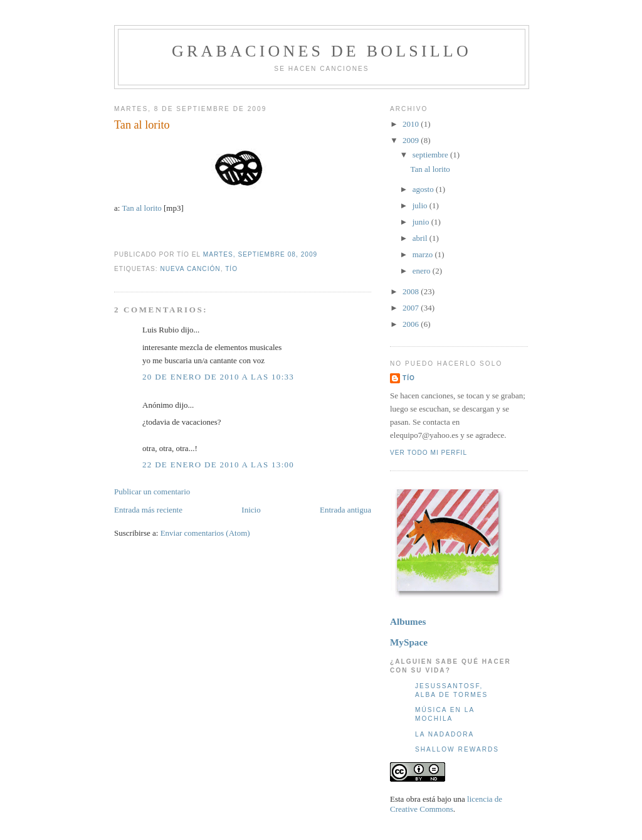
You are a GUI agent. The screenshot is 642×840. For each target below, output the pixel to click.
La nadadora (445, 734)
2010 (412, 124)
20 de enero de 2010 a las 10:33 (218, 377)
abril (421, 238)
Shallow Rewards (457, 749)
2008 (412, 291)
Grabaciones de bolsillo (322, 51)
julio (421, 205)
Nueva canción (190, 269)
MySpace (409, 642)
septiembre (431, 155)
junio (422, 222)
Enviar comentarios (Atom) (205, 533)
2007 (412, 308)
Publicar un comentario (152, 492)
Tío (231, 269)
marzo (424, 254)
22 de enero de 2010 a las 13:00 (218, 465)
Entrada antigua (345, 510)
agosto (424, 189)
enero (423, 271)
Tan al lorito (142, 125)
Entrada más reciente (148, 510)
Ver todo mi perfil (429, 453)
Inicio (251, 510)
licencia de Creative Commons (446, 804)
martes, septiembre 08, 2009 (260, 254)
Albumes (408, 621)
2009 (412, 140)
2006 (412, 324)
